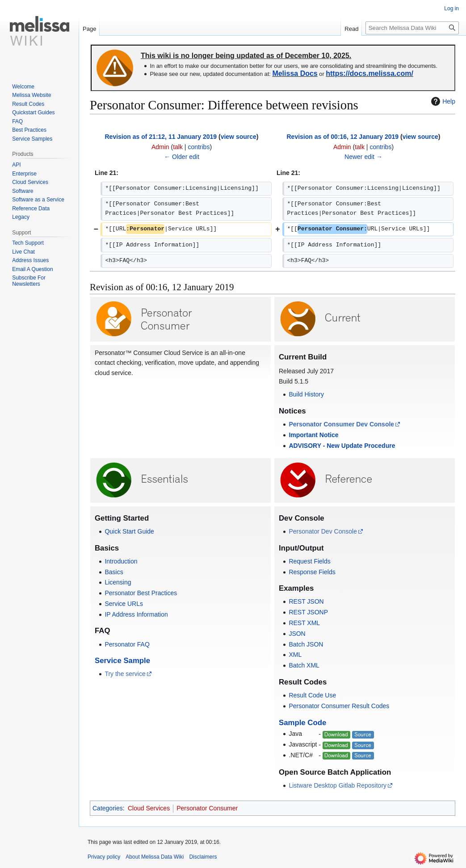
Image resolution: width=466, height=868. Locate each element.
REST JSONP (308, 612)
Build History (306, 394)
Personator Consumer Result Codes (339, 706)
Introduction (121, 561)
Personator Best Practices (141, 593)
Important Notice (313, 435)
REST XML (304, 623)
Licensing (118, 582)
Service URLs (124, 604)
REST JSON (306, 601)
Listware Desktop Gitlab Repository (338, 785)
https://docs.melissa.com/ (369, 73)
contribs (199, 147)
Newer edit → (363, 157)
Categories (108, 808)
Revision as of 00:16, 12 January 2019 (343, 137)
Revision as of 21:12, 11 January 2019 (161, 137)
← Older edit (182, 157)
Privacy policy (104, 857)
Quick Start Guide (129, 531)
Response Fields (312, 572)
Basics (114, 572)
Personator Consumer (207, 808)
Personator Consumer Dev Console (341, 424)
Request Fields (309, 561)
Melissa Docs (295, 73)
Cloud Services (149, 808)
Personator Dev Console (323, 531)
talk (178, 147)
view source (239, 137)
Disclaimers (203, 857)
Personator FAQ (127, 644)
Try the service (125, 674)
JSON (297, 634)
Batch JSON (306, 644)
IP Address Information (136, 614)
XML (295, 655)
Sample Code (302, 723)
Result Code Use (312, 695)
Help (442, 101)
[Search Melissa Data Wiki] (412, 28)
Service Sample (122, 661)
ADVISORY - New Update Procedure (342, 446)
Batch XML (304, 665)
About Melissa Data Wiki (155, 857)
